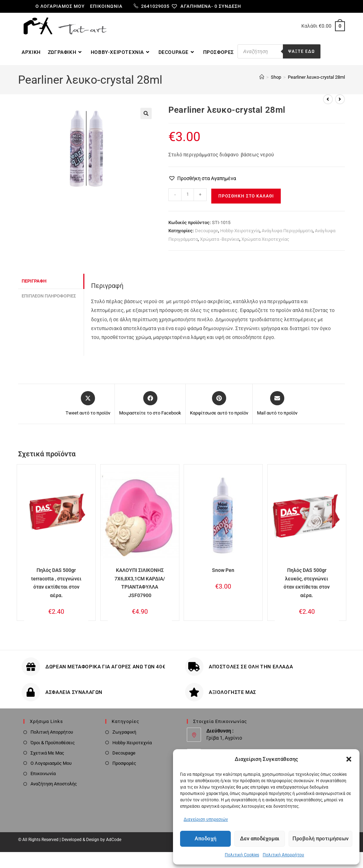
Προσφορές (124, 763)
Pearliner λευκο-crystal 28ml (316, 77)
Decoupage (206, 231)
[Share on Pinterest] (219, 404)
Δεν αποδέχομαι (260, 839)
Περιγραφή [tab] (34, 281)
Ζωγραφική (124, 732)
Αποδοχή (205, 839)
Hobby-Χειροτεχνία (240, 231)
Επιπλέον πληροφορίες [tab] (49, 296)
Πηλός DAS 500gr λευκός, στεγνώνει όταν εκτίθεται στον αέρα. (307, 583)
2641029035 (152, 6)
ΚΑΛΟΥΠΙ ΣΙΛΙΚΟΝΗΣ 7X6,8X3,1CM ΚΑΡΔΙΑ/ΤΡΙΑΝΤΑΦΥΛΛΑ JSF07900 (140, 583)
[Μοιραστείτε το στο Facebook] (150, 404)
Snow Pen (223, 570)
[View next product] (340, 99)
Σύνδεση (230, 6)
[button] (349, 759)
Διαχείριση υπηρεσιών (206, 819)
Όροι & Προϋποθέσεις (53, 743)
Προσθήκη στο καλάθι (246, 196)
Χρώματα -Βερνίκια (220, 239)
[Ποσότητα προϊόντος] (188, 195)
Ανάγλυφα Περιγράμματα (287, 231)
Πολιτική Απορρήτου (283, 855)
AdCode (114, 840)
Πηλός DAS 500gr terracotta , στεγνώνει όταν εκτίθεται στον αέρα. (56, 583)
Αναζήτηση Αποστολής (54, 784)
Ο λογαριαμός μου (60, 6)
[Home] (262, 77)
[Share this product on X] (88, 404)
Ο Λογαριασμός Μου (51, 763)
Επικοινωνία (106, 6)
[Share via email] (277, 404)
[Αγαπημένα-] (195, 6)
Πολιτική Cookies (242, 855)
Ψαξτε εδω (302, 51)
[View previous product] (328, 99)
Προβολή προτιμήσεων (320, 839)
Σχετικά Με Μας (47, 753)
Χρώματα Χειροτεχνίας (265, 239)
